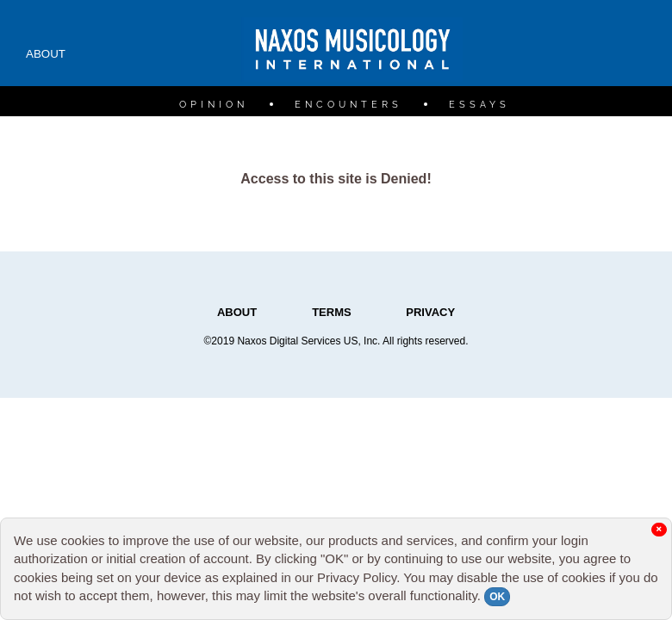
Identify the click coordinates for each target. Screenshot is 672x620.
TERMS (333, 312)
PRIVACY (430, 312)
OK (497, 597)
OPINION (214, 105)
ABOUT (46, 54)
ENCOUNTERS (348, 105)
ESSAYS (479, 105)
